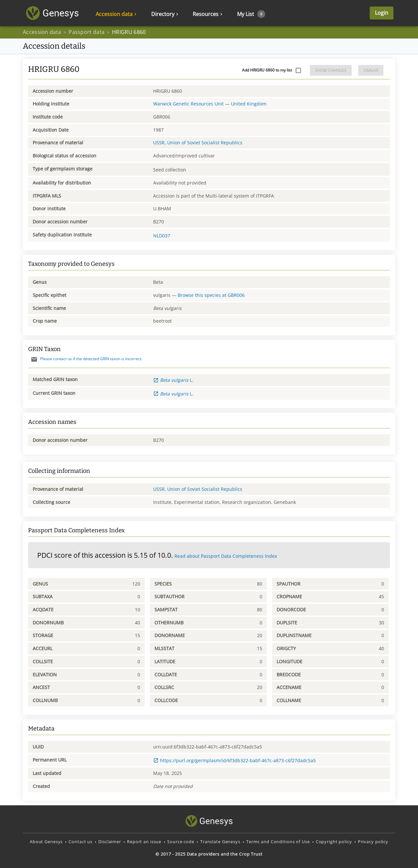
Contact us (80, 842)
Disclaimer (110, 842)
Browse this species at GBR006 (211, 295)
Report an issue (144, 842)
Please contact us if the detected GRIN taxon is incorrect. (85, 359)
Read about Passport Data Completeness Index (226, 556)
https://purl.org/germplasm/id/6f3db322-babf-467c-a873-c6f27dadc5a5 (234, 760)
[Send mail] (34, 359)
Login (382, 13)
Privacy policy (373, 842)
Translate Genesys (220, 842)
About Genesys (46, 842)
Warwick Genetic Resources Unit (188, 104)
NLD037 (162, 236)
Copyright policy (334, 842)
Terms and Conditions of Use (278, 842)
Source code (181, 842)
